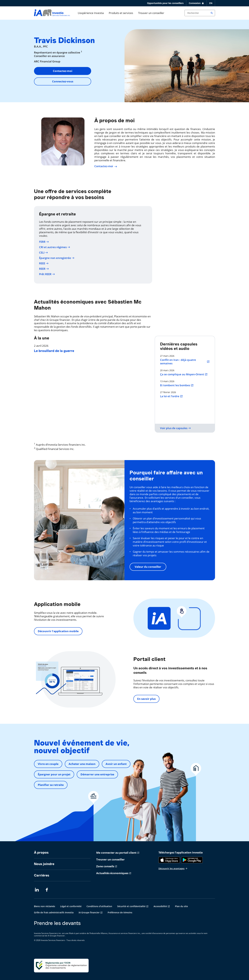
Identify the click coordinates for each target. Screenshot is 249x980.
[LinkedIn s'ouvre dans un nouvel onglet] (37, 890)
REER (44, 269)
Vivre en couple (48, 764)
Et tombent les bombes (177, 385)
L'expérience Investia (91, 13)
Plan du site (181, 906)
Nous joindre (44, 864)
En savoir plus (146, 699)
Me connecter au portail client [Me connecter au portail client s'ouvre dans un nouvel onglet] (116, 853)
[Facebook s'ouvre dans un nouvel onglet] (48, 890)
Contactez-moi (63, 71)
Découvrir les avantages (173, 868)
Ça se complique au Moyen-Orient (184, 374)
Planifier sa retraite (51, 785)
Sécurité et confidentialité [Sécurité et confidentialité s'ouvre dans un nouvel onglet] (131, 906)
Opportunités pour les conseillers (165, 3)
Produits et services (121, 13)
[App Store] (169, 860)
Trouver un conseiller (151, 13)
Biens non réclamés (45, 906)
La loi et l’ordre (171, 396)
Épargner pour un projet (54, 774)
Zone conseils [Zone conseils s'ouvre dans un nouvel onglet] (105, 866)
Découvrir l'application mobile (58, 631)
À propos (41, 852)
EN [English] (211, 3)
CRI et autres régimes (55, 247)
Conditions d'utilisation (99, 906)
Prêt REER (47, 274)
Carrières (42, 875)
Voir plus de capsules (175, 428)
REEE (44, 263)
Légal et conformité (71, 906)
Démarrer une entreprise (97, 774)
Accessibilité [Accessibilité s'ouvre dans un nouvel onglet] (160, 906)
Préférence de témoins (120, 912)
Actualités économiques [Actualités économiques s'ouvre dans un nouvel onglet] (112, 873)
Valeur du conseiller (148, 567)
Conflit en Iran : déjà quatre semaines (185, 362)
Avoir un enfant (116, 764)
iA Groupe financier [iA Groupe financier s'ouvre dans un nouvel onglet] (89, 912)
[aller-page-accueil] (52, 15)
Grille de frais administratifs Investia (54, 912)
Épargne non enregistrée (57, 258)
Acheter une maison (82, 764)
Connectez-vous (63, 81)
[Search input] (200, 13)
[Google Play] (192, 860)
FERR (44, 242)
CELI (44, 253)
